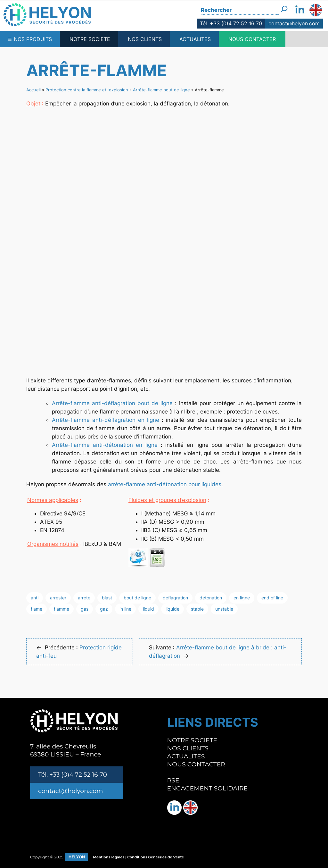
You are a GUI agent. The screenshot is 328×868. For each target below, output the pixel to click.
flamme (61, 609)
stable (197, 609)
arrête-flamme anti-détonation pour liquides (165, 484)
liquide (172, 609)
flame (37, 609)
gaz (104, 609)
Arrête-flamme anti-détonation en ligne (105, 445)
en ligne (242, 598)
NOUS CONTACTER (252, 39)
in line (125, 609)
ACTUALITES (195, 39)
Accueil (33, 90)
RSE (173, 780)
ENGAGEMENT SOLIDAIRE (208, 788)
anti (35, 598)
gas (85, 609)
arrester (58, 598)
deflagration (175, 598)
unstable (224, 609)
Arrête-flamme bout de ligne (161, 90)
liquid (148, 609)
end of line (272, 598)
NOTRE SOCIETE (90, 39)
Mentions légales (109, 857)
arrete (84, 598)
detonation (211, 598)
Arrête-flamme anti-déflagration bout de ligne (112, 403)
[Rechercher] (284, 8)
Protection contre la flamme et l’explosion (87, 90)
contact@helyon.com (294, 23)
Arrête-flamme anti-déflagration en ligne (106, 420)
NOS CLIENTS (145, 39)
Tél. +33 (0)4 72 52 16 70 (231, 23)
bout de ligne (137, 598)
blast (107, 598)
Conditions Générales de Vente (156, 857)
